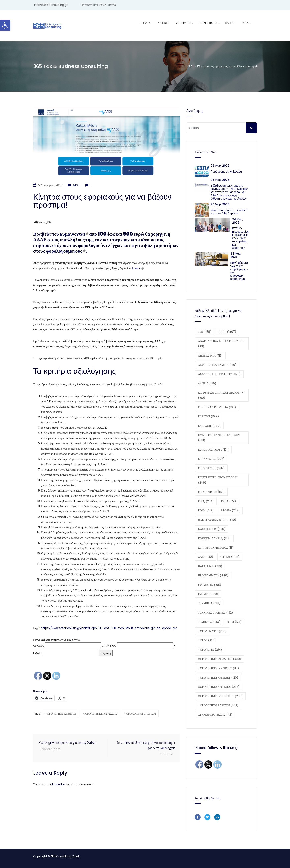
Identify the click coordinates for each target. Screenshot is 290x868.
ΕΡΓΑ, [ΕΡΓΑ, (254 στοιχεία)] (206, 501)
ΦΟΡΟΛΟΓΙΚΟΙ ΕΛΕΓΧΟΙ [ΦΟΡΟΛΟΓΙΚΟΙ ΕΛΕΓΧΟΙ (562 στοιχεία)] (218, 705)
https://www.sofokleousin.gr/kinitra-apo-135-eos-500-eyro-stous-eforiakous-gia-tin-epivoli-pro (109, 628)
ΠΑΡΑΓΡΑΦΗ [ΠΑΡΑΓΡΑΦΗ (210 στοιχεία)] (210, 566)
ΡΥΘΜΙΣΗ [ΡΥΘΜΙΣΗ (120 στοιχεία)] (208, 594)
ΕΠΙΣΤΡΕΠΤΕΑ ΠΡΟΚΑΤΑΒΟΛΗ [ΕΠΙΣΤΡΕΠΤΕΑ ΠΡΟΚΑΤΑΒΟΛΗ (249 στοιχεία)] (218, 480)
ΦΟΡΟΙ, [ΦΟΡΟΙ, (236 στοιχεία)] (207, 640)
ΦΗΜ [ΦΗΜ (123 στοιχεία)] (235, 622)
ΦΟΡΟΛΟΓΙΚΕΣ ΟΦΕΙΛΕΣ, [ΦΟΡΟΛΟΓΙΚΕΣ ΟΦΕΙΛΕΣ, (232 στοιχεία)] (219, 687)
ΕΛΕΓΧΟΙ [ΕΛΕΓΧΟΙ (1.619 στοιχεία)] (208, 416)
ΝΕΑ (246, 23)
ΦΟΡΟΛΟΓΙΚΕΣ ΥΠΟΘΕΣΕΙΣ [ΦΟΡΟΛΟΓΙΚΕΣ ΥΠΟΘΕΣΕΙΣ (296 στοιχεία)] (220, 696)
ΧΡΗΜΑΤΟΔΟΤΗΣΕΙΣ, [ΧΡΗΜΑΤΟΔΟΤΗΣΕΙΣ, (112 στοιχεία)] (215, 715)
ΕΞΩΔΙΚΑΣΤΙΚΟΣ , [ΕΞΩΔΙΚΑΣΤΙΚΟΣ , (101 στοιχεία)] (213, 450)
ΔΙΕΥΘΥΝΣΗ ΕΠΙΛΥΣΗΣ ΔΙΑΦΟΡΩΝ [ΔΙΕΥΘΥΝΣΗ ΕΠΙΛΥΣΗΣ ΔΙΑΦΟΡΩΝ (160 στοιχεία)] (221, 395)
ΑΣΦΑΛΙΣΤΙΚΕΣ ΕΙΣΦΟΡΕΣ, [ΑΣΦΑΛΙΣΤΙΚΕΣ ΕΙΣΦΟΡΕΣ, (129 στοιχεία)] (219, 374)
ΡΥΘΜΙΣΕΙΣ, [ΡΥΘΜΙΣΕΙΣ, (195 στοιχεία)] (210, 585)
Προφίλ (145, 23)
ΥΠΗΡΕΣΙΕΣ (183, 23)
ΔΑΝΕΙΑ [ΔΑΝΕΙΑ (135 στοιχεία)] (207, 383)
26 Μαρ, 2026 (220, 166)
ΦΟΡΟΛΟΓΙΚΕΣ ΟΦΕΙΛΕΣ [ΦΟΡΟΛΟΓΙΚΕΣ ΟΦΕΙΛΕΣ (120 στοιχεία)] (218, 678)
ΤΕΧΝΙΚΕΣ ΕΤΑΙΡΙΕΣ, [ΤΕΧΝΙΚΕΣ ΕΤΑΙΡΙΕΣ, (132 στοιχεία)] (215, 613)
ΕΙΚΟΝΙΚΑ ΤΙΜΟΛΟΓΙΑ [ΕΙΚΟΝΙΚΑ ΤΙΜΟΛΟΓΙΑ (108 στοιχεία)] (217, 407)
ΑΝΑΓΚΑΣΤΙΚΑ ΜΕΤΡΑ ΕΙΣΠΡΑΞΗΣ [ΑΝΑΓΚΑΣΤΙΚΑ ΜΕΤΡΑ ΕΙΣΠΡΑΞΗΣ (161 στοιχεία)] (221, 344)
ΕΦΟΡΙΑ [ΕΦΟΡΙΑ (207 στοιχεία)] (230, 510)
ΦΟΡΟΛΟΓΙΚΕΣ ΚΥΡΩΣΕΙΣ (100, 714)
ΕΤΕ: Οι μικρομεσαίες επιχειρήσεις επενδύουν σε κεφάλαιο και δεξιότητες (240, 238)
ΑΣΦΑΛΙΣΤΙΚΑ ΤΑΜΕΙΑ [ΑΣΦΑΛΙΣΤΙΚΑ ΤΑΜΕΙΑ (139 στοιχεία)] (217, 365)
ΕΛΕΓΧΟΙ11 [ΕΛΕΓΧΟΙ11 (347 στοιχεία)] (209, 426)
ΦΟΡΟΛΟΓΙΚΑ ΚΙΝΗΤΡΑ (60, 714)
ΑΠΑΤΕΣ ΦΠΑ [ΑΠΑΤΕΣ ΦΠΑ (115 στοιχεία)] (210, 356)
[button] (5, 25)
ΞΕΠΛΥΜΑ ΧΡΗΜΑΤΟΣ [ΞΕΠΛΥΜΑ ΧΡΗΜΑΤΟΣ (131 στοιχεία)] (216, 548)
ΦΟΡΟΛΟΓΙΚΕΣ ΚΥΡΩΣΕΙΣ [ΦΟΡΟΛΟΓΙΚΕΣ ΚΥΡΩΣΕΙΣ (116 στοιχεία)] (219, 668)
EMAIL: (66, 653)
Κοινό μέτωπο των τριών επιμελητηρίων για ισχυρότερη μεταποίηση (239, 271)
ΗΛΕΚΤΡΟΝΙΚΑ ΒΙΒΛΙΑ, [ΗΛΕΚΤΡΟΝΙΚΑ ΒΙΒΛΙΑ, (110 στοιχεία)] (217, 520)
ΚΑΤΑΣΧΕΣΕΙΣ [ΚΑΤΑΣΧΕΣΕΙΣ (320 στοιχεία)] (212, 529)
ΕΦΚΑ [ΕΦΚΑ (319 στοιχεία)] (206, 510)
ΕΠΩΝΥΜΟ (109, 646)
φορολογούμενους (64, 251)
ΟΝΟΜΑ (39, 646)
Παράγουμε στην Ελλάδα (227, 172)
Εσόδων (136, 268)
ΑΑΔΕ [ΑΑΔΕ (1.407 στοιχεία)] (227, 332)
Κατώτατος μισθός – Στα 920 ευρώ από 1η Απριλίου (229, 212)
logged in (59, 784)
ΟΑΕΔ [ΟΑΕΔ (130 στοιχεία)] (206, 557)
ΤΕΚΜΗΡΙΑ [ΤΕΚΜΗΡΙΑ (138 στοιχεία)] (209, 603)
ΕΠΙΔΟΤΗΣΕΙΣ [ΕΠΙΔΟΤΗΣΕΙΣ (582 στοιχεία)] (211, 468)
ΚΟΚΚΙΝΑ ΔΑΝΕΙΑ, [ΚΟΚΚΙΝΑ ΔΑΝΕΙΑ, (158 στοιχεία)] (214, 538)
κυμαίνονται (72, 234)
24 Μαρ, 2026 (238, 221)
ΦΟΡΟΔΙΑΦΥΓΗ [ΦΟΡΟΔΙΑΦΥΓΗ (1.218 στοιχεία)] (212, 631)
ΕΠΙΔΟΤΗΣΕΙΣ (208, 23)
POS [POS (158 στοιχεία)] (205, 332)
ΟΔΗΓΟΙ (230, 23)
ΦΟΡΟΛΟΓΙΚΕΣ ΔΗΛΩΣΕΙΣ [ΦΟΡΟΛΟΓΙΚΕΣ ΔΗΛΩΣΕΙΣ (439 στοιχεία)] (220, 659)
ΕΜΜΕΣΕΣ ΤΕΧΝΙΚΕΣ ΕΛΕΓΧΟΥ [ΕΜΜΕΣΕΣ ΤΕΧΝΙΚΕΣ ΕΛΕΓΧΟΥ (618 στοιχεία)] (219, 438)
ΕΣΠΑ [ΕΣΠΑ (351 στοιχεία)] (228, 501)
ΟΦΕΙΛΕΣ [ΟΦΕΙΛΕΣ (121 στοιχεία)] (230, 557)
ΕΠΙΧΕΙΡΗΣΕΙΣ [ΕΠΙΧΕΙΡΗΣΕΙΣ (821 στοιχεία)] (211, 492)
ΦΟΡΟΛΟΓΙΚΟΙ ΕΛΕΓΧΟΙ (140, 714)
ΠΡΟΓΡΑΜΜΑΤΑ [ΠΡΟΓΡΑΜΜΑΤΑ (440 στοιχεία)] (213, 575)
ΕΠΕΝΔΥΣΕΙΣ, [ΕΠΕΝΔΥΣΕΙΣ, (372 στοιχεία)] (211, 459)
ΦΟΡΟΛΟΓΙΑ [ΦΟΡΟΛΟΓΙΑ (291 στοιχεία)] (210, 650)
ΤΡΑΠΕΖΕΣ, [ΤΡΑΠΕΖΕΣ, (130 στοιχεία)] (209, 622)
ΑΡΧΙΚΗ (163, 23)
